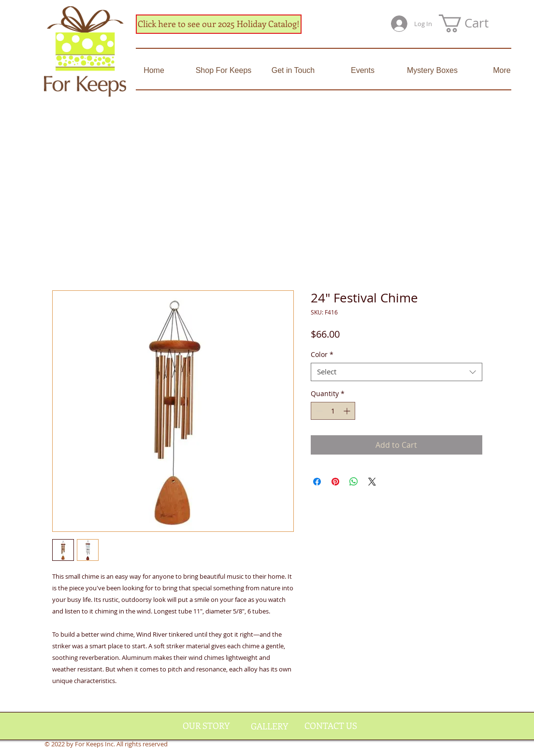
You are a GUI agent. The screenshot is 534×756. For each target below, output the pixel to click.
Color (322, 355)
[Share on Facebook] (317, 482)
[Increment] (348, 411)
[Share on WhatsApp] (354, 482)
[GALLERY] (269, 727)
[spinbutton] (333, 411)
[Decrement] (318, 411)
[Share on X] (372, 482)
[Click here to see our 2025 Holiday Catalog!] (219, 24)
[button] (474, 23)
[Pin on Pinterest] (335, 482)
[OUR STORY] (206, 726)
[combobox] (397, 372)
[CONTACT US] (331, 726)
